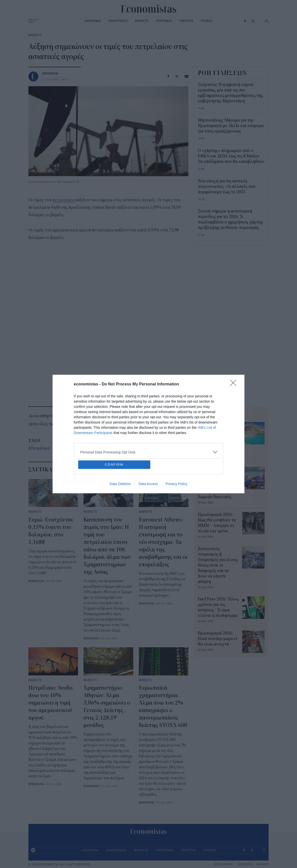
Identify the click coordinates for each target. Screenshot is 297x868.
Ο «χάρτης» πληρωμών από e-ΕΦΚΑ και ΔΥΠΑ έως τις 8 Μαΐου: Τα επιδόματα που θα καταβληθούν (231, 156)
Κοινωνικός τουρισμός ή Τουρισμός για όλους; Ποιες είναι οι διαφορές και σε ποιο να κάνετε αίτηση (218, 565)
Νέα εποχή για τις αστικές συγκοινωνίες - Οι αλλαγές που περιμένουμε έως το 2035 (227, 187)
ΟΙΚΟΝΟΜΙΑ (93, 21)
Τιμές (103, 448)
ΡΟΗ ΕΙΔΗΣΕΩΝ (223, 73)
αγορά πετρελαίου (74, 448)
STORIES (207, 21)
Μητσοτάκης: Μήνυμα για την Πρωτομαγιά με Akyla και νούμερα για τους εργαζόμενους (231, 126)
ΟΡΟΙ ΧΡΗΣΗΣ (224, 864)
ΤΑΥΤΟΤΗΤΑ (245, 864)
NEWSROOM (50, 73)
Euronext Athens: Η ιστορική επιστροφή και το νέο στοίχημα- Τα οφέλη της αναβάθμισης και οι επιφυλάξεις (163, 542)
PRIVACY (263, 864)
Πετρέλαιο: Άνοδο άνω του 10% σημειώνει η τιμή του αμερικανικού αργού (50, 703)
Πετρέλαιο (40, 448)
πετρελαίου (64, 200)
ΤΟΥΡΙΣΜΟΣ (164, 21)
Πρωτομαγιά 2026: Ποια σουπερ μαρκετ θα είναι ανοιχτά (218, 639)
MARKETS (142, 21)
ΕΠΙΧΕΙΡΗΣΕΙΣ (118, 21)
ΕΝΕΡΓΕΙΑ (186, 21)
